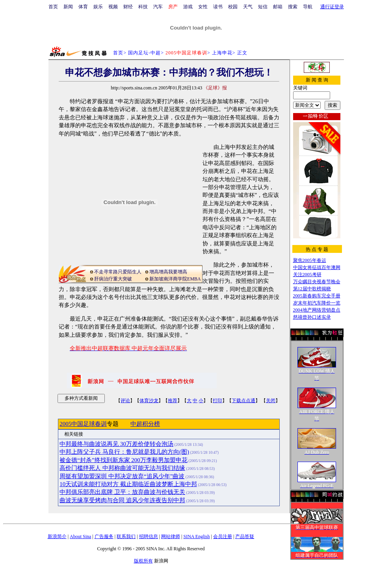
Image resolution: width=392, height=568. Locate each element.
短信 (263, 7)
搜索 (293, 7)
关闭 (271, 401)
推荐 (173, 401)
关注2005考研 (307, 275)
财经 (128, 7)
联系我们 (126, 536)
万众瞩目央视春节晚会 (317, 282)
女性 (203, 7)
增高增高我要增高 (168, 272)
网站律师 (171, 536)
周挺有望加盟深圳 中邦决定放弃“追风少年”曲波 (122, 476)
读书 (218, 7)
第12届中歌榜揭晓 (312, 289)
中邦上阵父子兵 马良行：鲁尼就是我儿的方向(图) (124, 452)
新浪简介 (57, 536)
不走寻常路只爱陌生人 (118, 272)
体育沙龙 (149, 401)
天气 (248, 7)
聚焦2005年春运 (310, 260)
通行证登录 (332, 7)
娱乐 (98, 7)
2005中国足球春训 (83, 424)
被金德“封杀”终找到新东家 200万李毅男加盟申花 (123, 460)
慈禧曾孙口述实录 (312, 317)
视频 (113, 7)
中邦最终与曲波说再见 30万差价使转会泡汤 (116, 444)
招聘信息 (149, 536)
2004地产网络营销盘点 (317, 310)
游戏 (188, 7)
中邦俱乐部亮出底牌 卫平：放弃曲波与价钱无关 (122, 492)
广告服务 (104, 536)
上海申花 (222, 53)
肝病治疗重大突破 (113, 279)
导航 (308, 7)
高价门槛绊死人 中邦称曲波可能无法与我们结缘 (122, 468)
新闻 (68, 7)
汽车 (158, 7)
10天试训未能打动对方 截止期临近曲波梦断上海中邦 (128, 484)
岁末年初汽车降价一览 (317, 303)
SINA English (196, 536)
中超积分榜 (145, 424)
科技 (143, 7)
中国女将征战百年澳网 (317, 267)
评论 (125, 401)
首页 (53, 7)
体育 (83, 7)
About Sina (80, 536)
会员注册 (223, 536)
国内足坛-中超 (144, 53)
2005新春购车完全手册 (317, 296)
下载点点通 (243, 401)
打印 (217, 401)
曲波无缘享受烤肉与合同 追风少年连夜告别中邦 (122, 500)
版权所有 (143, 561)
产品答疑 (245, 536)
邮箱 (278, 7)
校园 (233, 7)
